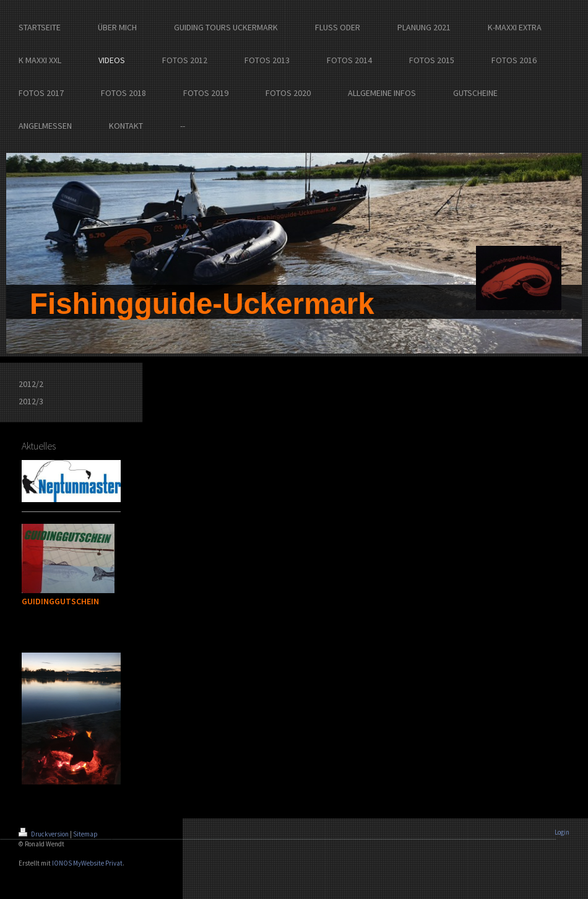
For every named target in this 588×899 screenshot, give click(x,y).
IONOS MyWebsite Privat (87, 863)
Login (562, 832)
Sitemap (85, 834)
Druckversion (44, 834)
